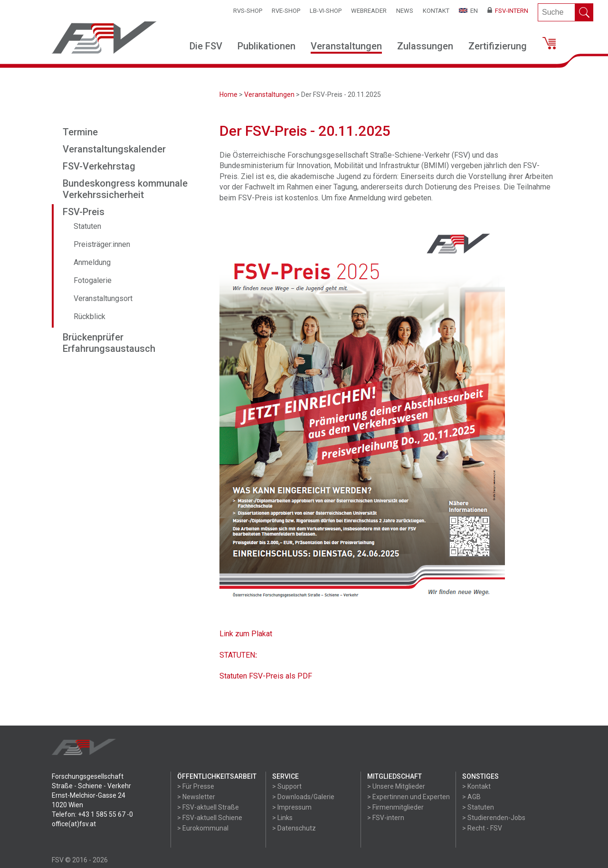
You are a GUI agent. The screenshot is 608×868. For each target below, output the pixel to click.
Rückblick (90, 316)
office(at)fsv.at (74, 824)
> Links (282, 818)
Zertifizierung (498, 46)
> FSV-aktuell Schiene (210, 818)
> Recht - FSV (482, 828)
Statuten (87, 226)
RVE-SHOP (286, 11)
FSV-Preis (84, 212)
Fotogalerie (93, 280)
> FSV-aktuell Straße (208, 807)
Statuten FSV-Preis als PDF (266, 676)
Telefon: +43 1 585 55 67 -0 (92, 814)
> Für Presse (196, 786)
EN (468, 11)
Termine (80, 132)
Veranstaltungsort (103, 298)
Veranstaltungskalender (114, 149)
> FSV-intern (386, 818)
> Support (287, 786)
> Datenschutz (294, 828)
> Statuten (478, 807)
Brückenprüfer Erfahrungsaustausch (109, 343)
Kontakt (436, 11)
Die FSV (206, 46)
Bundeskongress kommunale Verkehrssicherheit (125, 189)
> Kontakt (476, 786)
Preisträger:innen (102, 244)
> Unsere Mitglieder (396, 786)
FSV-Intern (508, 11)
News (405, 11)
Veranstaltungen (346, 46)
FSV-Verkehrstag (99, 166)
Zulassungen (425, 46)
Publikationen (266, 46)
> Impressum (292, 807)
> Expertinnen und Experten (408, 797)
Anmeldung (92, 262)
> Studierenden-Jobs (494, 818)
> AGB (471, 797)
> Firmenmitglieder (395, 807)
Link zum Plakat (246, 634)
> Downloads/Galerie (303, 797)
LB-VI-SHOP (326, 11)
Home (228, 94)
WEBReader (369, 11)
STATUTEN (237, 655)
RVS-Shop (248, 11)
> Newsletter (196, 797)
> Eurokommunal (203, 828)
